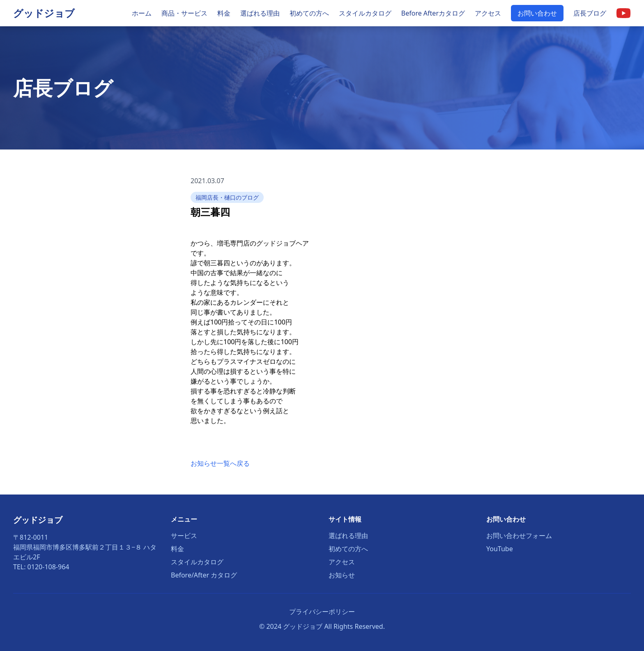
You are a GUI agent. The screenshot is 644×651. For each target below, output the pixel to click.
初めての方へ (309, 13)
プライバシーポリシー (322, 612)
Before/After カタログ (204, 575)
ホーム (142, 13)
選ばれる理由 (260, 13)
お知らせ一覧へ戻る (220, 463)
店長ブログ (590, 13)
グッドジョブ (44, 13)
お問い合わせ (537, 13)
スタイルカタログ (365, 13)
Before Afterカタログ (433, 13)
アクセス (488, 13)
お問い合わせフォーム (519, 536)
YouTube (500, 549)
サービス (184, 536)
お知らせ (342, 575)
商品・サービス (184, 13)
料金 (224, 13)
